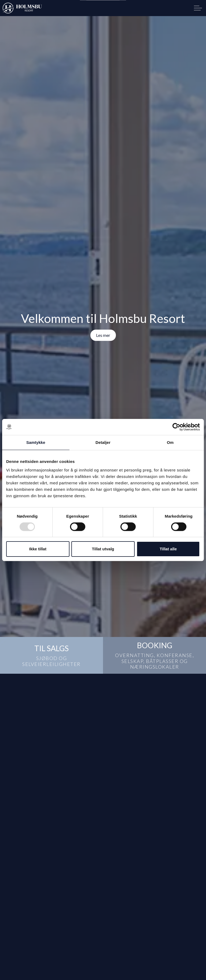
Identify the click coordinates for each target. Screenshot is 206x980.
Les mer (103, 335)
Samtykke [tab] (36, 442)
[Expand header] (198, 8)
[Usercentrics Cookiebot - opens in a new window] (176, 427)
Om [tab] (170, 442)
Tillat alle (168, 549)
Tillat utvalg (103, 549)
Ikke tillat (38, 549)
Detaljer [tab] (103, 442)
